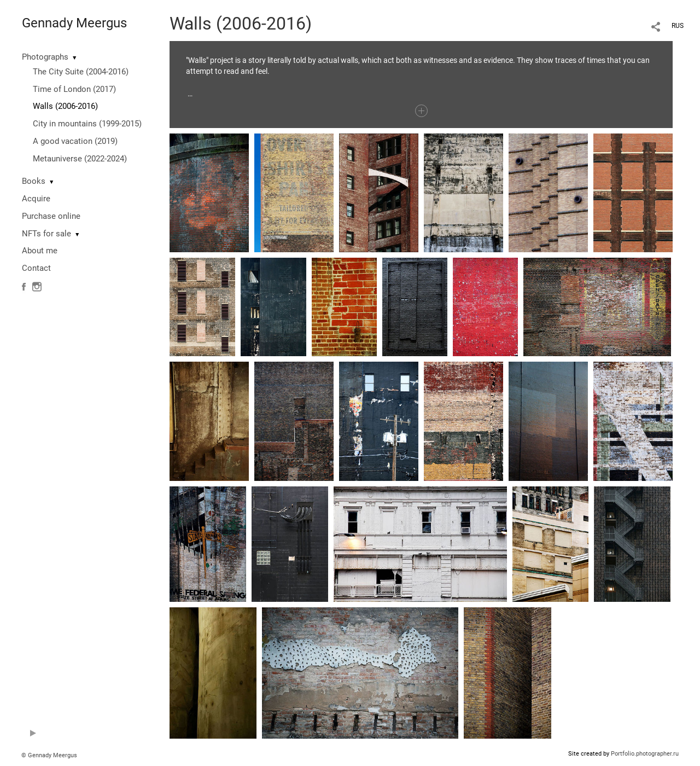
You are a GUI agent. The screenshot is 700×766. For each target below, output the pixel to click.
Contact (36, 268)
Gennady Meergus (74, 23)
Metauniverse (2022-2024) (80, 159)
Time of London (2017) (74, 89)
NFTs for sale (46, 234)
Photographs (45, 57)
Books (34, 181)
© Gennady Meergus (49, 755)
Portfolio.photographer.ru (645, 754)
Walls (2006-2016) (65, 106)
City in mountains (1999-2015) (87, 124)
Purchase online (51, 216)
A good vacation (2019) (75, 141)
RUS (678, 26)
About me (40, 251)
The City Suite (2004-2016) (81, 72)
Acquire (36, 199)
